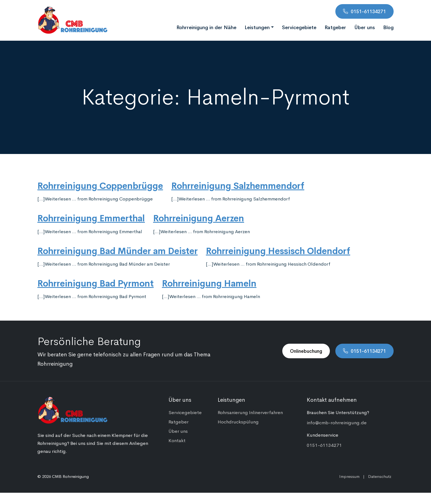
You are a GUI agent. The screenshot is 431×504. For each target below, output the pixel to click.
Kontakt (177, 440)
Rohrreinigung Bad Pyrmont (96, 283)
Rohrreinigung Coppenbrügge (100, 185)
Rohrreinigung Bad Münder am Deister (118, 250)
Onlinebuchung (306, 351)
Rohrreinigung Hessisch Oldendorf (278, 250)
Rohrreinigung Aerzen (199, 217)
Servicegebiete (299, 27)
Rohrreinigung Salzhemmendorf (238, 185)
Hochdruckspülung (238, 422)
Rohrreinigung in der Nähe (206, 27)
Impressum (349, 476)
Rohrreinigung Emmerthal (91, 217)
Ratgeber (335, 27)
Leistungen (257, 27)
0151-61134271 (368, 11)
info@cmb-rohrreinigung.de (337, 422)
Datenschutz (380, 476)
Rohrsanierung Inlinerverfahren (250, 412)
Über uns (365, 27)
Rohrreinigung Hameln (209, 283)
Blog (388, 27)
